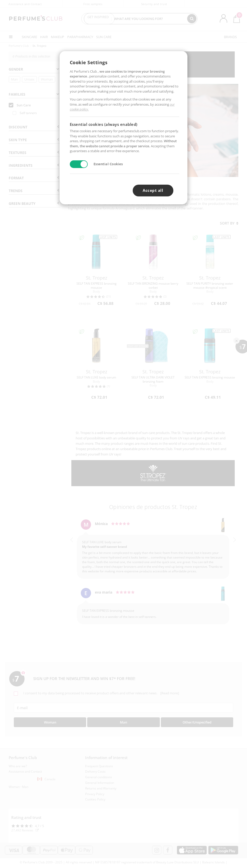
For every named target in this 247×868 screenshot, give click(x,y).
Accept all (153, 190)
